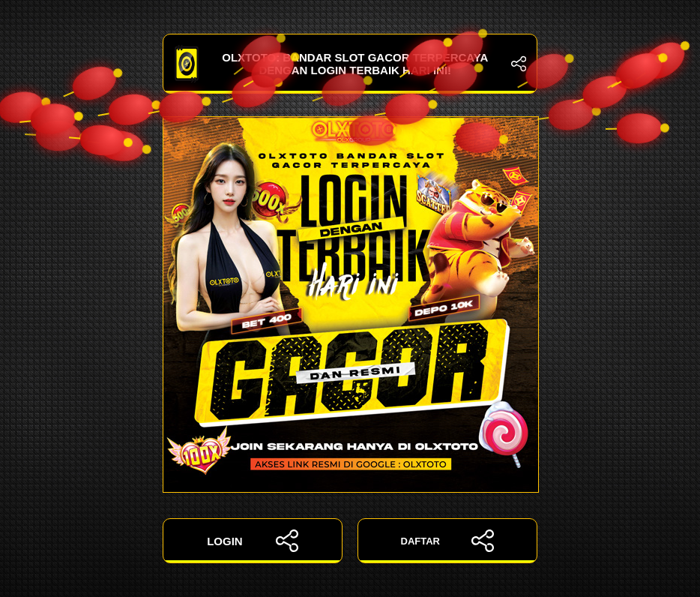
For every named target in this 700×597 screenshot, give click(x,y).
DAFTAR (448, 541)
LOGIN (253, 541)
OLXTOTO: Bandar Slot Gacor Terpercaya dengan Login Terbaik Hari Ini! (350, 64)
